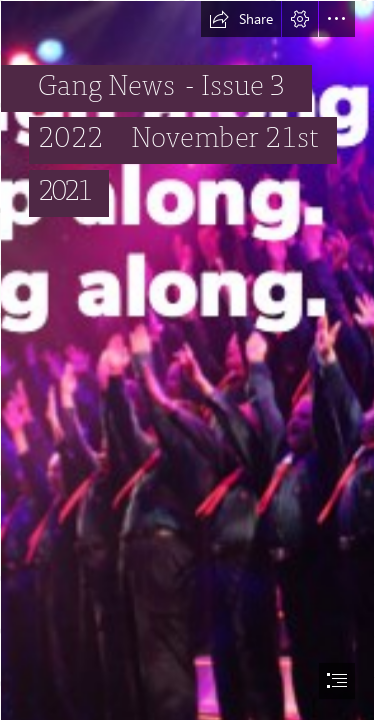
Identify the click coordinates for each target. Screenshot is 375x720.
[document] (187, 360)
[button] (241, 19)
